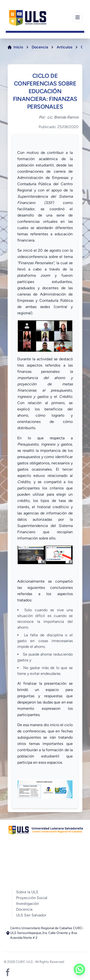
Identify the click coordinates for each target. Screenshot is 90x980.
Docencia (40, 47)
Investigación (27, 904)
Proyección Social (32, 898)
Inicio (18, 47)
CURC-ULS (25, 962)
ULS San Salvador (31, 915)
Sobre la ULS (27, 892)
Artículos (64, 47)
